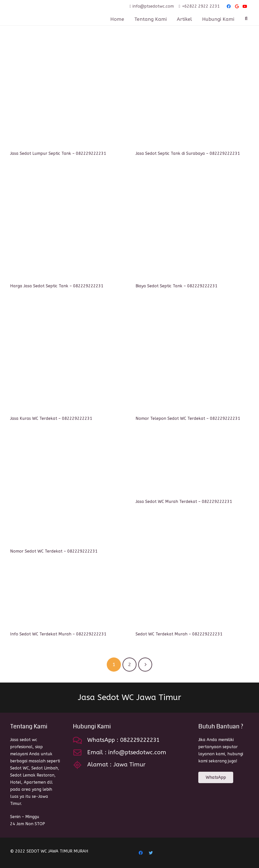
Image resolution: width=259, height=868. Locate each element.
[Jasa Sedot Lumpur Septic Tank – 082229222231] (67, 92)
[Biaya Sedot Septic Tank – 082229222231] (192, 225)
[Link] (53, 13)
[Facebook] (229, 6)
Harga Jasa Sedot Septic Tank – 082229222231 (57, 286)
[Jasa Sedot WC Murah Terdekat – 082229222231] (192, 465)
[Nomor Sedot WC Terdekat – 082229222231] (67, 490)
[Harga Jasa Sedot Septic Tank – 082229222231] (67, 225)
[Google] (237, 6)
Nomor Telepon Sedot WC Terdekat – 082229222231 (188, 418)
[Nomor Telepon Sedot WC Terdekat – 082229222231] (192, 357)
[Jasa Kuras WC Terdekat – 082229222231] (67, 357)
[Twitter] (151, 853)
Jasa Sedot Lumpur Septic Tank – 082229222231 (58, 153)
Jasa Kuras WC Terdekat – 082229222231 (51, 418)
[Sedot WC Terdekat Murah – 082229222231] (192, 598)
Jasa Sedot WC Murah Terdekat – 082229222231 (184, 502)
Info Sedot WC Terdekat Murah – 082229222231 (58, 634)
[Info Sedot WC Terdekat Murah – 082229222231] (67, 598)
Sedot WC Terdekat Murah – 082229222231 (179, 634)
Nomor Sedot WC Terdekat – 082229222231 (54, 551)
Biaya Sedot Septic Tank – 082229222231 (177, 286)
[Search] (246, 19)
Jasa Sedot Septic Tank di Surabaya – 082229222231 (188, 153)
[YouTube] (245, 6)
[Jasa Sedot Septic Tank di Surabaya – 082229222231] (192, 92)
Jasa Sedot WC (129, 697)
